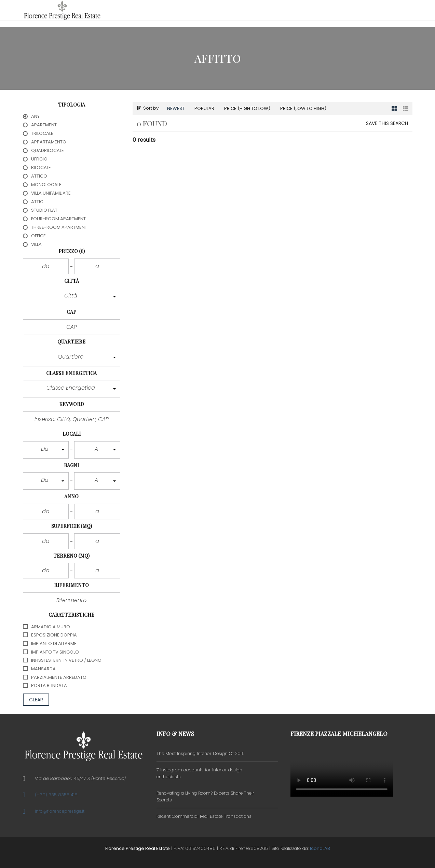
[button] (72, 297)
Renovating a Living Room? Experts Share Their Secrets (205, 796)
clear (36, 700)
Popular (204, 108)
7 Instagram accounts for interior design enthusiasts (199, 773)
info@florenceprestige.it (60, 811)
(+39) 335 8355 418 (56, 795)
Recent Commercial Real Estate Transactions (204, 816)
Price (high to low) (247, 108)
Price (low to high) (303, 108)
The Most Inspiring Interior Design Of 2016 (201, 753)
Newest (176, 108)
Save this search (387, 123)
